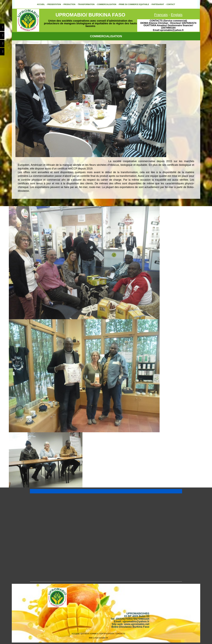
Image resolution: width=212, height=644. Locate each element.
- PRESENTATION (54, 4)
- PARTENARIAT (157, 4)
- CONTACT (170, 4)
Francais (161, 15)
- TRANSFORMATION (86, 4)
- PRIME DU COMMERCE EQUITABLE (133, 4)
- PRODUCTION (69, 4)
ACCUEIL (41, 4)
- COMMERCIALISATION (106, 4)
